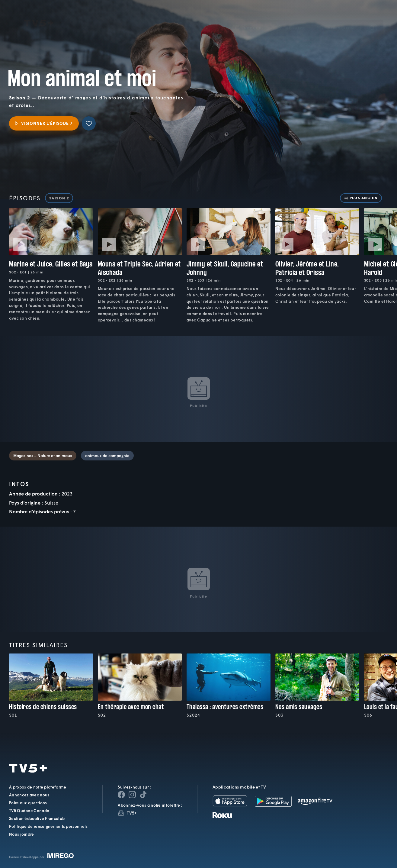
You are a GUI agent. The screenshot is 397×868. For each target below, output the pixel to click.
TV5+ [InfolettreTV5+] (132, 813)
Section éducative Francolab (37, 818)
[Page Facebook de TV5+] (121, 795)
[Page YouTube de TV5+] (143, 795)
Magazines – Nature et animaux (43, 456)
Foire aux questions (28, 803)
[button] (290, 19)
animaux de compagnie (107, 456)
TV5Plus (39, 15)
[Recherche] (372, 19)
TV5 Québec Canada (29, 811)
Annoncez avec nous (29, 795)
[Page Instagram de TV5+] (132, 795)
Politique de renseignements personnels (48, 826)
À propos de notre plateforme (38, 787)
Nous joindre (22, 834)
